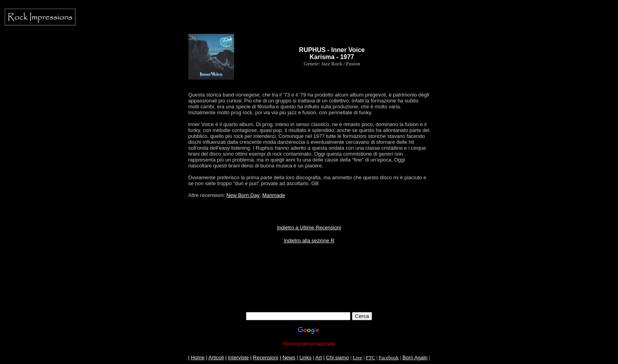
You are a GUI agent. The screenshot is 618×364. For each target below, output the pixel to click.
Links (305, 357)
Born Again (415, 357)
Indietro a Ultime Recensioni (309, 227)
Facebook (389, 357)
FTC (370, 357)
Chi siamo (337, 357)
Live (357, 357)
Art (319, 357)
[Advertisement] (309, 288)
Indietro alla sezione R (309, 240)
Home (198, 357)
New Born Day (243, 195)
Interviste (238, 357)
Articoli (216, 357)
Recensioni (266, 357)
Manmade (274, 195)
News (289, 357)
